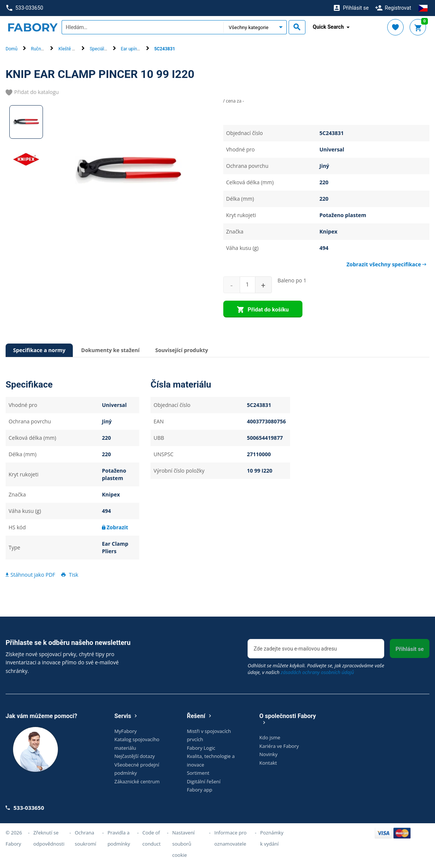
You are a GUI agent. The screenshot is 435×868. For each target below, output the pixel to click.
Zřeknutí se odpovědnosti (49, 838)
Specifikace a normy (39, 350)
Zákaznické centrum (137, 781)
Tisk (69, 575)
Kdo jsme (270, 737)
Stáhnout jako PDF (30, 575)
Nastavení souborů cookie (183, 844)
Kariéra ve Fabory (279, 746)
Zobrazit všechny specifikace (386, 264)
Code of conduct (151, 838)
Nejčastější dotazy (134, 756)
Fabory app (199, 790)
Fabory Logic (201, 748)
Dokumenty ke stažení (110, 350)
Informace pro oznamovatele (230, 838)
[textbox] (142, 27)
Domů (12, 49)
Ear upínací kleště (139, 49)
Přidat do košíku (263, 310)
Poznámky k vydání (272, 838)
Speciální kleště (105, 49)
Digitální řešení (203, 781)
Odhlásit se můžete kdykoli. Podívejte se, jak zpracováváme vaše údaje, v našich (316, 669)
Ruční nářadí (43, 49)
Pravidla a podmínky (119, 838)
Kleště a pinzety (74, 49)
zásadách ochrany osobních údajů (317, 672)
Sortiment (198, 773)
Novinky (269, 754)
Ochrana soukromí (85, 838)
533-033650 (25, 8)
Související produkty (182, 350)
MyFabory (125, 731)
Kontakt (268, 763)
